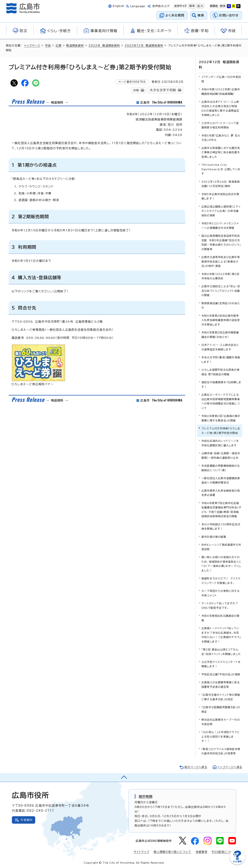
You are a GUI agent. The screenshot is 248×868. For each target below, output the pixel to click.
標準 (192, 6)
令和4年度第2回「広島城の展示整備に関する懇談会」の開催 (221, 418)
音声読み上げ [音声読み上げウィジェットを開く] (161, 6)
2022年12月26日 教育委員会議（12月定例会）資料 (221, 184)
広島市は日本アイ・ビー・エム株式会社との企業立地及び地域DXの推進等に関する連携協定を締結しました (220, 108)
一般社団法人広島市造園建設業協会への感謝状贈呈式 (221, 480)
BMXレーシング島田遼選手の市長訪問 (221, 547)
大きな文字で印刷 (163, 90)
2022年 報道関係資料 (105, 46)
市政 (48, 46)
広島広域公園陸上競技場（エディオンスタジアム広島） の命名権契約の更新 (221, 211)
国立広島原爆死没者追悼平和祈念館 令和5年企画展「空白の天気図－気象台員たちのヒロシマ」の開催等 (221, 242)
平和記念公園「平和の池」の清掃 (221, 674)
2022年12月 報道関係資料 (145, 46)
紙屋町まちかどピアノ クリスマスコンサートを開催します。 (221, 580)
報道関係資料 (76, 46)
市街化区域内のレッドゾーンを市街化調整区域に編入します (220, 443)
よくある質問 (175, 15)
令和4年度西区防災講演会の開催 (220, 618)
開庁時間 (146, 796)
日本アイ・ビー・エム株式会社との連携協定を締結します (220, 347)
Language (138, 6)
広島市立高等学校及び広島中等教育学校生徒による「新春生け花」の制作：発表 (221, 261)
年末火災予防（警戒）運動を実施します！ (221, 359)
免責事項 (202, 852)
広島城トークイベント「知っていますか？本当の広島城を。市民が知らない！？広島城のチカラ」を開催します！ (221, 635)
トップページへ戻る (230, 767)
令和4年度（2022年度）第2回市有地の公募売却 (220, 276)
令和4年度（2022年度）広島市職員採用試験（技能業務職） (221, 91)
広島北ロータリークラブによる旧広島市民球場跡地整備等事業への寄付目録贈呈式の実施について (221, 401)
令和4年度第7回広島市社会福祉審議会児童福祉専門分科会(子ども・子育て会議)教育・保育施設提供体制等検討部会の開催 (221, 509)
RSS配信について (224, 852)
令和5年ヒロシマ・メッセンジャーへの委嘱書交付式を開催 (220, 225)
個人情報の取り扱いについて (172, 852)
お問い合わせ (229, 15)
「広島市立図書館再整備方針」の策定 (221, 709)
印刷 (136, 90)
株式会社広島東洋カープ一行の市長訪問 (221, 722)
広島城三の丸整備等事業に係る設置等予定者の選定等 (221, 684)
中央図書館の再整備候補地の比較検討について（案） (221, 468)
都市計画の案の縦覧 (214, 537)
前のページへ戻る (195, 767)
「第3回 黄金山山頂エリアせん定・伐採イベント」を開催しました (221, 651)
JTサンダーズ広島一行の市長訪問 (221, 79)
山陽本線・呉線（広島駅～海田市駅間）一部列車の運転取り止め (221, 455)
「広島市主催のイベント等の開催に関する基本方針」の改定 (221, 697)
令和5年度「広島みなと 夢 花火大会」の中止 (221, 138)
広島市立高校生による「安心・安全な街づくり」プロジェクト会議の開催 (221, 291)
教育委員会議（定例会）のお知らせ (221, 305)
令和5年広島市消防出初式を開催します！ (220, 196)
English (118, 6)
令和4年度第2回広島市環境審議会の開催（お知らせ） (220, 334)
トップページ (33, 46)
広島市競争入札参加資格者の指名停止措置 (221, 493)
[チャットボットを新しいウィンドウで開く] (237, 864)
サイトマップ (141, 852)
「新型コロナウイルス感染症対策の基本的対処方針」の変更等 (221, 751)
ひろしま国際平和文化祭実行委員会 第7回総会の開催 (220, 372)
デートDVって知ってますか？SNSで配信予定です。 (220, 605)
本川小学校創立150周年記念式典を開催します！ (221, 526)
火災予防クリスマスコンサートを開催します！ (221, 664)
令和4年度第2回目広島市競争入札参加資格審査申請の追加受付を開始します (221, 320)
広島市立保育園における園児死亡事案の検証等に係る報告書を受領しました (221, 152)
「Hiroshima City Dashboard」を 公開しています (221, 169)
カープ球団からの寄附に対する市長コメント (221, 593)
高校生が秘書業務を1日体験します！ (221, 384)
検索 (201, 15)
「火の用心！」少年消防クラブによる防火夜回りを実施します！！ (221, 736)
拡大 (200, 6)
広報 (59, 46)
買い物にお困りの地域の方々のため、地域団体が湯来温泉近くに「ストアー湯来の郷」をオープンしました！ (221, 564)
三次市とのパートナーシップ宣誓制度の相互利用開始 (220, 125)
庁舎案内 (26, 820)
